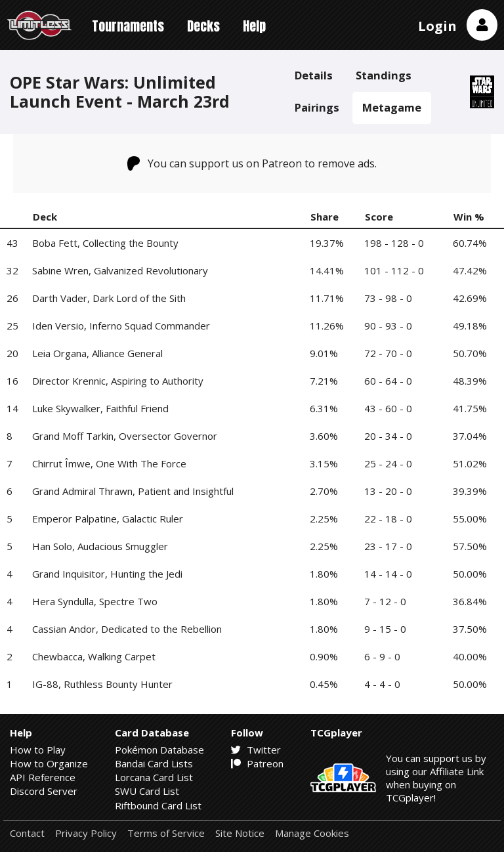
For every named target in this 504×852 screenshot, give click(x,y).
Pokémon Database (159, 750)
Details (314, 75)
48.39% (470, 381)
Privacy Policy (86, 833)
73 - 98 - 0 (388, 298)
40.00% (470, 656)
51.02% (470, 463)
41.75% (470, 408)
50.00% (470, 574)
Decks (203, 26)
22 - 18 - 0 (388, 519)
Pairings (317, 107)
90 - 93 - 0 (388, 326)
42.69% (470, 298)
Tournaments (128, 26)
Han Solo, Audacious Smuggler (100, 546)
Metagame (392, 107)
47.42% (470, 270)
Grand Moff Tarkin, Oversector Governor (125, 436)
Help (254, 26)
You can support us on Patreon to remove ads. (252, 163)
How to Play (38, 750)
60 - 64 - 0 (388, 381)
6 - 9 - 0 (382, 656)
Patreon (257, 763)
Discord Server (44, 791)
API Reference (43, 777)
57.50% (470, 546)
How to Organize (49, 763)
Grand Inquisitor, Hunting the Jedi (107, 574)
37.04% (470, 436)
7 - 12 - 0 (385, 601)
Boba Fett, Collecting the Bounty (105, 243)
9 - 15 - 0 (385, 629)
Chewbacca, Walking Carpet (94, 656)
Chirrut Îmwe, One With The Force (109, 463)
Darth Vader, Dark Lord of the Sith (109, 298)
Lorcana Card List (154, 777)
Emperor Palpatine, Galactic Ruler (108, 519)
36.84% (470, 601)
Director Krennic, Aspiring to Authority (118, 381)
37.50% (470, 629)
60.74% (470, 243)
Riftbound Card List (158, 805)
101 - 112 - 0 (394, 270)
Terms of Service (166, 833)
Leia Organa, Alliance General (97, 353)
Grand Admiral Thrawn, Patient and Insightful (133, 491)
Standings (384, 75)
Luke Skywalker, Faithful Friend (100, 408)
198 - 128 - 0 (394, 243)
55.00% (470, 519)
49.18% (470, 326)
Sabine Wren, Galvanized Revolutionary (120, 270)
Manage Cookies (312, 833)
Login (437, 26)
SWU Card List (147, 791)
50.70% (470, 353)
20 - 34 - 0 (388, 436)
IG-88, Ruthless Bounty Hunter (102, 684)
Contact (27, 833)
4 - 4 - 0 (382, 684)
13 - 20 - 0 (388, 491)
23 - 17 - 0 (388, 546)
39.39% (470, 491)
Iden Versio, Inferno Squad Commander (121, 326)
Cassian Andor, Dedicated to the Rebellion (127, 629)
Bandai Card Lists (154, 763)
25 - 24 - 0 (388, 463)
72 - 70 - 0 (388, 353)
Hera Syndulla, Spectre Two (95, 601)
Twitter (256, 750)
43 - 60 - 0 (388, 408)
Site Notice (240, 833)
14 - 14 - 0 (388, 574)
